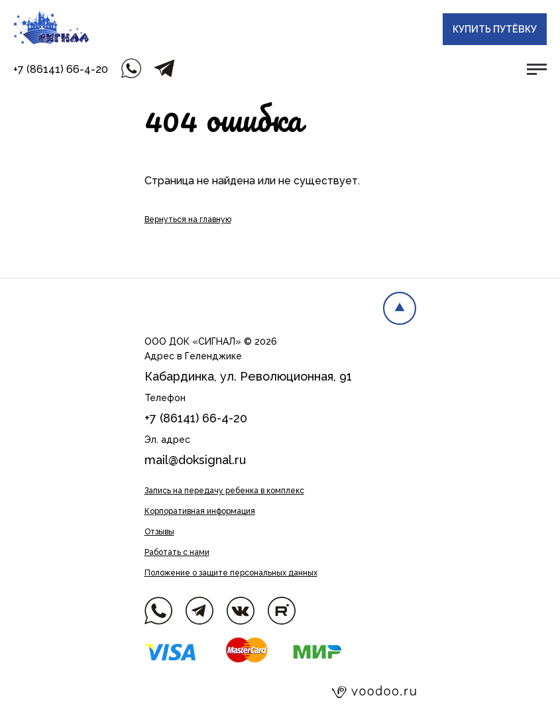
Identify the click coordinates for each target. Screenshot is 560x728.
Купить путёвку (495, 29)
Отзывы (159, 532)
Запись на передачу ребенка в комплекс (224, 491)
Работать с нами (177, 552)
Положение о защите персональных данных (231, 573)
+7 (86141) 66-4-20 (61, 69)
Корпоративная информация (200, 511)
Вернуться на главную (188, 219)
